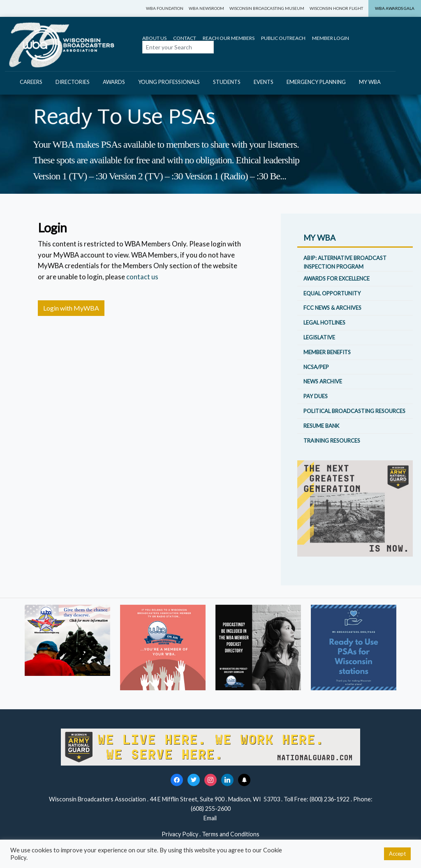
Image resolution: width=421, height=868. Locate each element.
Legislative (319, 337)
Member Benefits (327, 352)
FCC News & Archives (332, 308)
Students (227, 82)
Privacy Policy (180, 834)
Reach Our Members (229, 38)
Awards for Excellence (337, 279)
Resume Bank (321, 426)
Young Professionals (169, 82)
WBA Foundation (165, 8)
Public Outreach (283, 38)
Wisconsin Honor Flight (336, 8)
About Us (154, 38)
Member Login (331, 38)
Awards (114, 82)
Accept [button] (397, 854)
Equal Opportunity (332, 293)
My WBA (370, 82)
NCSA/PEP (316, 367)
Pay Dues (316, 396)
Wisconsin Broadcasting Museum (267, 8)
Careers (31, 82)
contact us (142, 277)
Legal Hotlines (324, 323)
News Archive (323, 381)
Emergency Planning (316, 82)
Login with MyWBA (71, 308)
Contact (185, 38)
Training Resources (332, 441)
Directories (73, 82)
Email (211, 818)
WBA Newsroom (206, 8)
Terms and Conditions (231, 834)
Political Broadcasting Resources (354, 411)
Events (264, 82)
